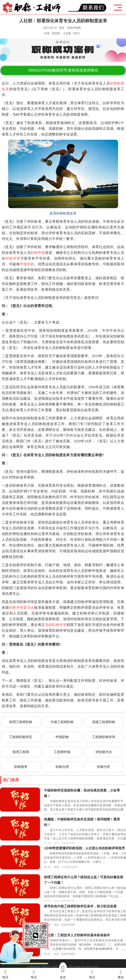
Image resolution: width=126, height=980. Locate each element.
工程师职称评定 (21, 737)
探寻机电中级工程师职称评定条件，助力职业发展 (80, 906)
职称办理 (62, 767)
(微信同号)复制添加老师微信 (63, 70)
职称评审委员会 (22, 608)
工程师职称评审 (104, 737)
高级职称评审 (56, 625)
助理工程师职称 (21, 722)
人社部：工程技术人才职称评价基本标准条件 (77, 935)
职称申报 (38, 253)
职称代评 (104, 767)
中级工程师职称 (62, 722)
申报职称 (27, 264)
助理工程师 (21, 752)
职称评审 (13, 258)
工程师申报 (62, 752)
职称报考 (21, 767)
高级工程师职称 (104, 722)
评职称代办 (104, 752)
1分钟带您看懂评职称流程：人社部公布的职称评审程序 (84, 848)
